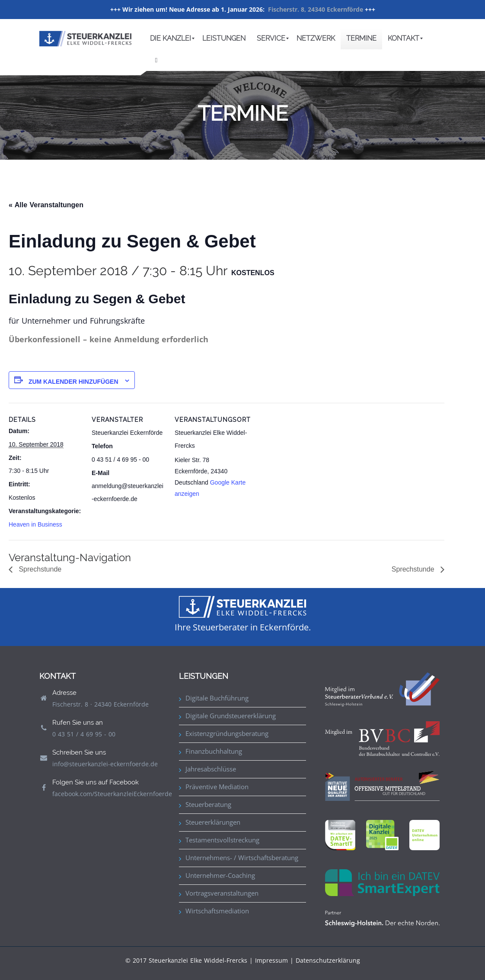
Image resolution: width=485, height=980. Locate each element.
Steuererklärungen (213, 822)
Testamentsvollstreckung (222, 840)
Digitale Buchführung (217, 698)
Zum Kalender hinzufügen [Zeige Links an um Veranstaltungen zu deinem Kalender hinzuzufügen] (73, 382)
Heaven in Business (35, 524)
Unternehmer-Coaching (220, 875)
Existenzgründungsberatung (227, 733)
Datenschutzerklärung (328, 960)
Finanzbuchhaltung (214, 751)
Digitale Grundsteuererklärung (231, 716)
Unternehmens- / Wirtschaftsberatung (242, 858)
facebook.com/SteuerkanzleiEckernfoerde (112, 794)
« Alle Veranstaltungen (46, 205)
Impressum (271, 960)
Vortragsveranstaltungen (222, 893)
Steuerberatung (208, 804)
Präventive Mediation (217, 787)
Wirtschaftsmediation (217, 911)
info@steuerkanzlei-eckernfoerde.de (105, 764)
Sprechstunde (39, 569)
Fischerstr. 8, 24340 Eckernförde (316, 9)
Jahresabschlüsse (211, 769)
